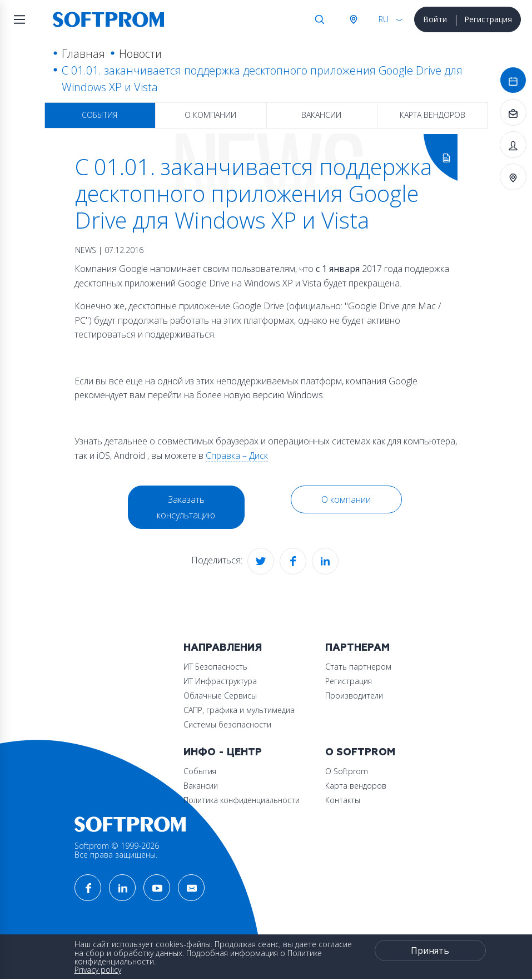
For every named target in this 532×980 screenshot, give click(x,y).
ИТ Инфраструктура (220, 681)
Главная (83, 54)
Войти (435, 19)
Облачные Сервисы (220, 696)
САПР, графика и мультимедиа (239, 710)
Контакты (343, 800)
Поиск (320, 19)
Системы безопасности (227, 724)
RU (384, 19)
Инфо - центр (223, 752)
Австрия (353, 19)
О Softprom (360, 752)
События (100, 115)
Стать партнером (358, 667)
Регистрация (488, 19)
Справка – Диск (237, 456)
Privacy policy (98, 970)
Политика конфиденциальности (242, 800)
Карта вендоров (432, 115)
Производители (354, 696)
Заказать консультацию (186, 507)
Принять (430, 951)
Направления (223, 648)
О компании (210, 115)
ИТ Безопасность (215, 667)
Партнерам (357, 648)
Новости (140, 54)
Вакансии (321, 115)
